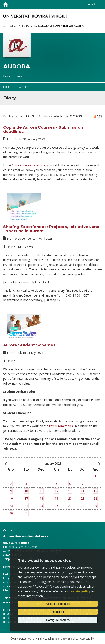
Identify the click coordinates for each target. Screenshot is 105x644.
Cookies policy (69, 639)
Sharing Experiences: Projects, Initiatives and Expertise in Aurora (51, 229)
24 (26, 506)
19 (56, 498)
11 (41, 491)
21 (83, 498)
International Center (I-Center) (21, 547)
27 (70, 506)
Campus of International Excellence (43, 26)
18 (41, 498)
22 (95, 498)
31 (26, 513)
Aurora (17, 66)
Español (19, 76)
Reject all (58, 612)
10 (26, 491)
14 (83, 491)
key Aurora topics (61, 426)
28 (83, 506)
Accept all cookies (58, 604)
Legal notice (52, 639)
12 (56, 491)
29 (95, 506)
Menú (92, 5)
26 (56, 506)
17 (26, 498)
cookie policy (80, 591)
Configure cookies (58, 620)
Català (7, 76)
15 (95, 491)
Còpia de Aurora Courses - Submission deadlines (43, 130)
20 (70, 498)
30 (11, 513)
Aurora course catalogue (29, 165)
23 (11, 506)
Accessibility (87, 639)
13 (70, 491)
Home (7, 87)
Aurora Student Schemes (29, 345)
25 (41, 506)
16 (11, 498)
